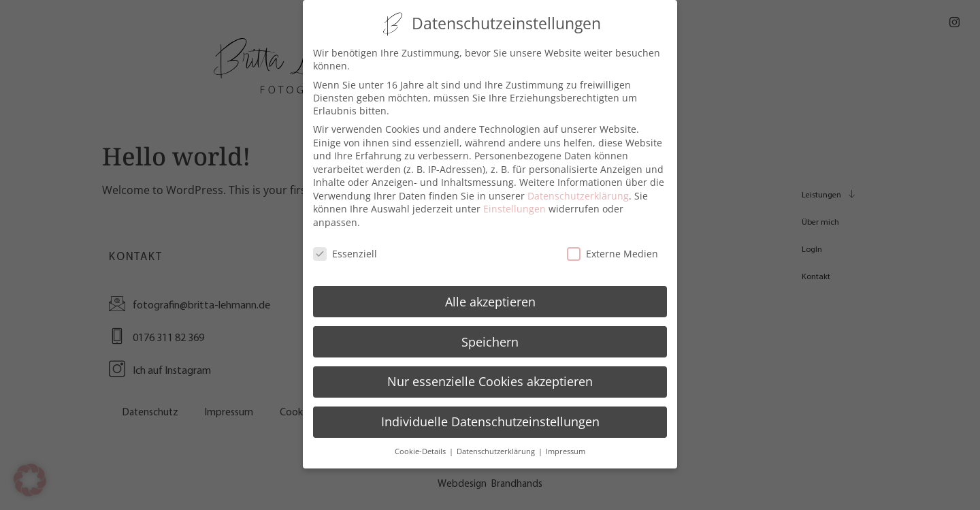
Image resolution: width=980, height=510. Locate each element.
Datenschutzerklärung (578, 191)
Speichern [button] (490, 336)
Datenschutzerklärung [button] (497, 447)
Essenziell (345, 249)
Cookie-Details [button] (421, 447)
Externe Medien (612, 249)
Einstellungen (514, 204)
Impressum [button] (566, 447)
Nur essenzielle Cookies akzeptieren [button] (490, 377)
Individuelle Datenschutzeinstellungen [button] (490, 417)
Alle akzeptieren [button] (490, 296)
